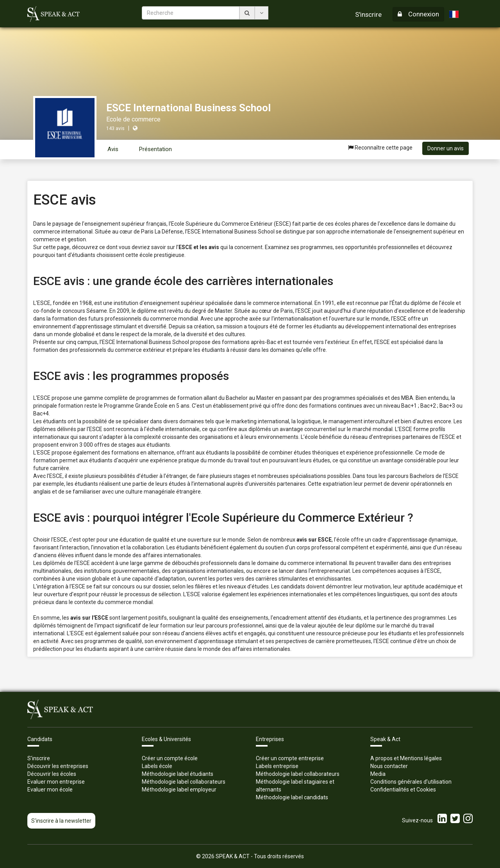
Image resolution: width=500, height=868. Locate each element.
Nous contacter (389, 766)
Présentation (155, 149)
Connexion (418, 14)
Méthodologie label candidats (292, 797)
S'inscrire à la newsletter (61, 821)
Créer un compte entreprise (290, 758)
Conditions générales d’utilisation (411, 782)
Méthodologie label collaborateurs (184, 782)
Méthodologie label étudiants (178, 774)
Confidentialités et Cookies (403, 790)
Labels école (157, 766)
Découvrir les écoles (52, 774)
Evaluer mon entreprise (56, 782)
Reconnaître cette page (380, 148)
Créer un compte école (170, 758)
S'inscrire (368, 14)
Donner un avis (446, 148)
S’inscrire (39, 758)
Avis (113, 149)
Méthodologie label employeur (179, 790)
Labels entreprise (277, 766)
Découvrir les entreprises (58, 766)
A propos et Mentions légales (406, 758)
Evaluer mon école (50, 790)
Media (378, 774)
